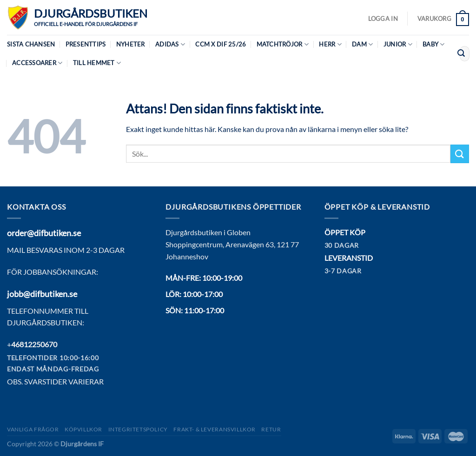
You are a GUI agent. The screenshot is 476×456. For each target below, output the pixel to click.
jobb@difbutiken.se (42, 294)
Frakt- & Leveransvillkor (215, 429)
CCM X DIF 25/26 (221, 44)
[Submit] (461, 54)
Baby (433, 44)
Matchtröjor (283, 44)
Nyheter (131, 44)
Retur (271, 429)
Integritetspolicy (138, 429)
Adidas (170, 44)
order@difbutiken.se (44, 233)
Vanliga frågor (33, 429)
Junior (398, 44)
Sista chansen (31, 44)
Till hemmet (97, 63)
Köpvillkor (83, 429)
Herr (330, 44)
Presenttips (86, 44)
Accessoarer (37, 63)
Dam (362, 44)
